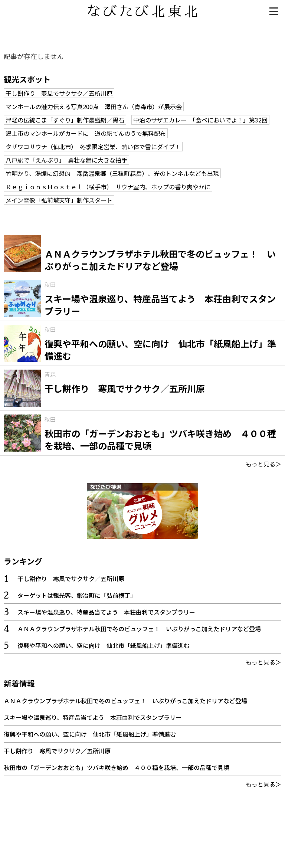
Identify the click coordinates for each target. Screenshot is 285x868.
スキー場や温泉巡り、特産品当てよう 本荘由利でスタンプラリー (106, 612)
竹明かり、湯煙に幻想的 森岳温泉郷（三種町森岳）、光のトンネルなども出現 (112, 173)
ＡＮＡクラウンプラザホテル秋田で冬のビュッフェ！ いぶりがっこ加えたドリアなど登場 (139, 629)
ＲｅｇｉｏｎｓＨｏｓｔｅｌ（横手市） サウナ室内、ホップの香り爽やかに (108, 187)
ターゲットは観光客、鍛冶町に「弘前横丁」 (77, 595)
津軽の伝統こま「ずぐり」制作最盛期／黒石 (65, 120)
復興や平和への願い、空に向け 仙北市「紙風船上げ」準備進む (104, 645)
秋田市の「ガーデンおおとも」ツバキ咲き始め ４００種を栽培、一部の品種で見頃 (117, 767)
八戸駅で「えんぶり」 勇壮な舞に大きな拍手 (66, 160)
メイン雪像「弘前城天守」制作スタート (59, 200)
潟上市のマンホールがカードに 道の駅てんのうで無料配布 (86, 133)
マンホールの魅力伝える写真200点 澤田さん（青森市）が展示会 (94, 107)
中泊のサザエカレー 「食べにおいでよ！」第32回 (200, 120)
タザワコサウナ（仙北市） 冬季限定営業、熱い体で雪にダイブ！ (93, 147)
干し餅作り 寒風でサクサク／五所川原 (59, 93)
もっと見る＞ (263, 464)
